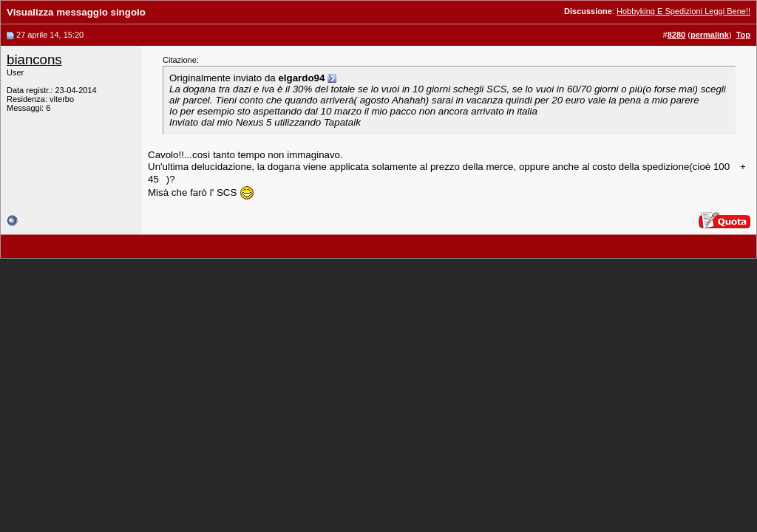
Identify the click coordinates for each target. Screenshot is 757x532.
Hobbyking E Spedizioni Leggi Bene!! (683, 11)
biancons (34, 59)
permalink (710, 35)
